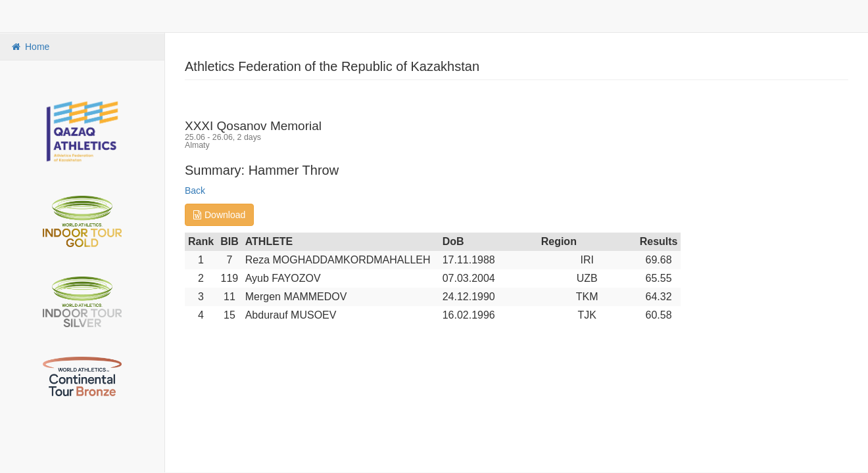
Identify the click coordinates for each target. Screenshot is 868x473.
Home (30, 47)
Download (219, 215)
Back (195, 191)
